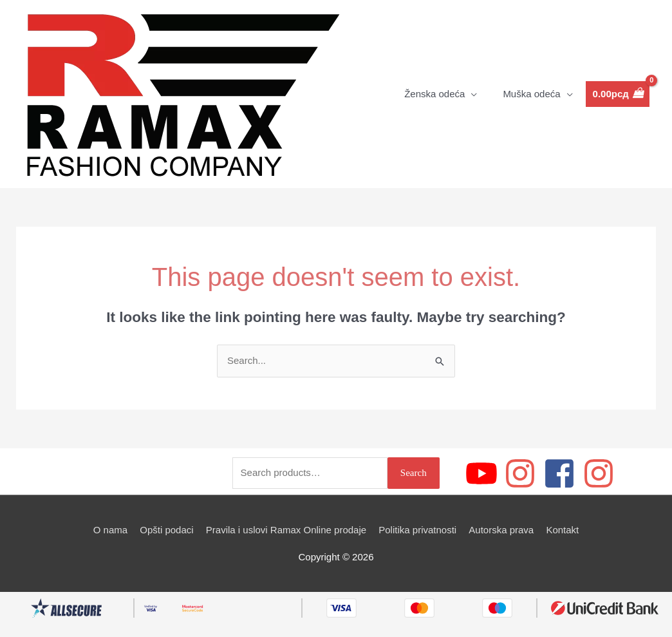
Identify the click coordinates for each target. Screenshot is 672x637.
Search (414, 473)
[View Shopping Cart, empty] (618, 94)
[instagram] (522, 473)
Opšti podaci (166, 530)
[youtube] (484, 473)
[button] (441, 94)
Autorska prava (501, 530)
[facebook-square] (562, 473)
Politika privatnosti (417, 530)
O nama (110, 530)
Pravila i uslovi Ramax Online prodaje (286, 530)
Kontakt (562, 530)
